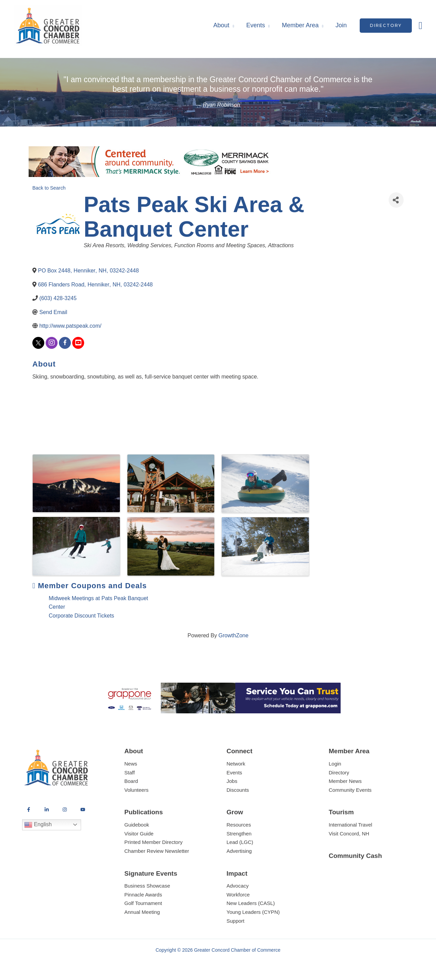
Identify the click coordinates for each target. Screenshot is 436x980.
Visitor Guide (139, 834)
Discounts (238, 790)
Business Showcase (147, 886)
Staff (130, 773)
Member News (345, 781)
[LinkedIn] (47, 810)
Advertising (239, 851)
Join (341, 25)
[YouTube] (83, 810)
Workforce (238, 895)
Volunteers (136, 790)
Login (335, 764)
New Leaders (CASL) (251, 903)
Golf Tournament (143, 903)
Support (236, 921)
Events (256, 25)
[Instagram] (65, 810)
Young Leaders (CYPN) (253, 912)
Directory (339, 773)
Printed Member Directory (153, 842)
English (38, 825)
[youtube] (78, 343)
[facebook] (65, 343)
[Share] (396, 200)
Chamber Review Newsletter (157, 851)
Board (131, 781)
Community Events (350, 790)
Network (236, 764)
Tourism (341, 812)
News (131, 764)
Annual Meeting (142, 912)
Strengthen (239, 834)
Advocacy (238, 886)
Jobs (232, 781)
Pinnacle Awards (143, 895)
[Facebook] (29, 810)
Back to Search (49, 188)
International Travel (351, 825)
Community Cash (355, 856)
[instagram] (52, 343)
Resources (239, 825)
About (221, 25)
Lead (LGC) (240, 842)
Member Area (300, 25)
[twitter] (38, 343)
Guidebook (137, 825)
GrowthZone (233, 635)
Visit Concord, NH (349, 834)
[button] (386, 26)
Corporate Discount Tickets (81, 616)
